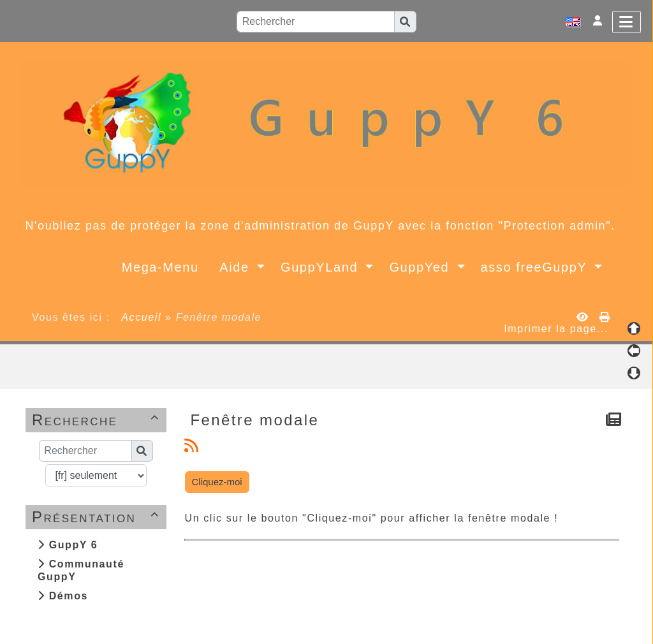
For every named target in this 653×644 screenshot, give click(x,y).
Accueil (142, 317)
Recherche (98, 420)
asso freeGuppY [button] (536, 267)
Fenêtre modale (257, 420)
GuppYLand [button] (321, 267)
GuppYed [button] (421, 267)
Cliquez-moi (217, 482)
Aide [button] (237, 267)
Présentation (98, 517)
